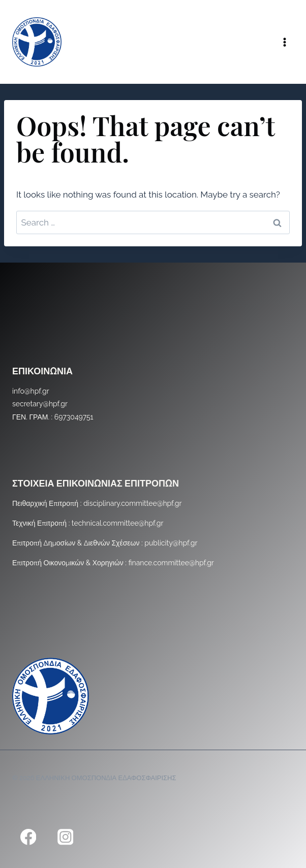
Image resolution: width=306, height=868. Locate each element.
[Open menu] (284, 42)
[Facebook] (28, 837)
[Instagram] (65, 837)
